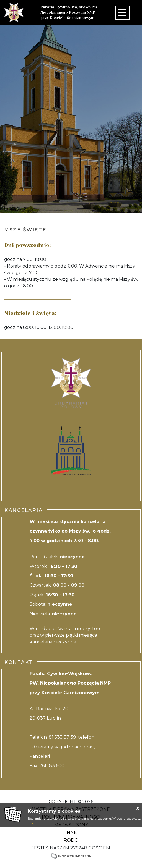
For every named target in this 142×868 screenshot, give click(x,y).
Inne (71, 832)
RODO (71, 840)
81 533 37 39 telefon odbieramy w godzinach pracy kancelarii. (63, 747)
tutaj (31, 823)
